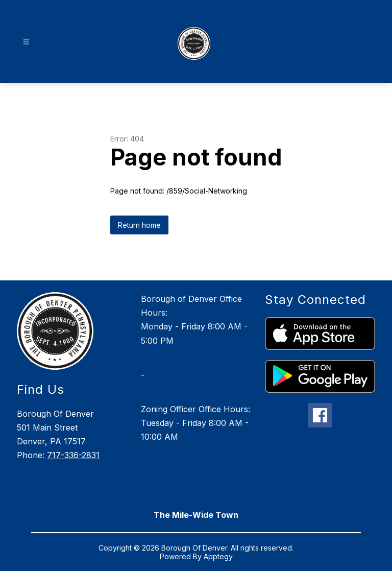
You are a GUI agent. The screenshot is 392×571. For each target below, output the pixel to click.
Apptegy (218, 556)
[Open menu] (26, 42)
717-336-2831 (73, 455)
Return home (139, 225)
